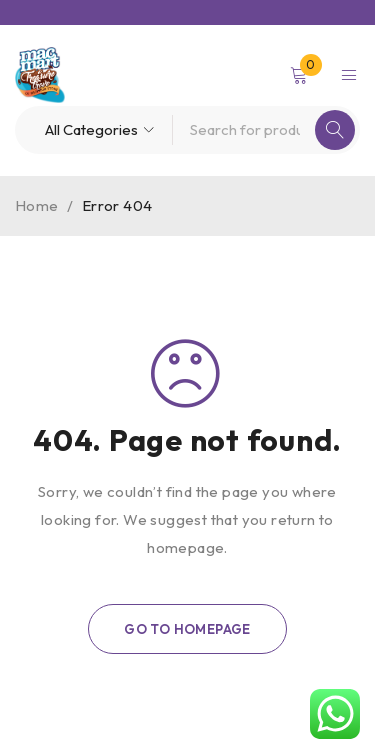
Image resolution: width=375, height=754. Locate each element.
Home (37, 205)
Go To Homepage (187, 629)
